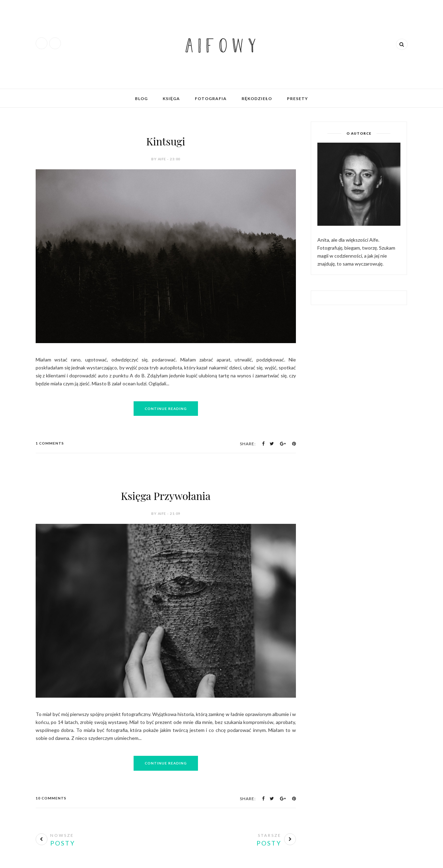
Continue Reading (166, 409)
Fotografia (211, 99)
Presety (297, 99)
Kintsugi (166, 141)
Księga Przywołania (166, 496)
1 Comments (50, 443)
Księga (171, 99)
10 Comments (51, 798)
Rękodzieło (257, 99)
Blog (141, 99)
